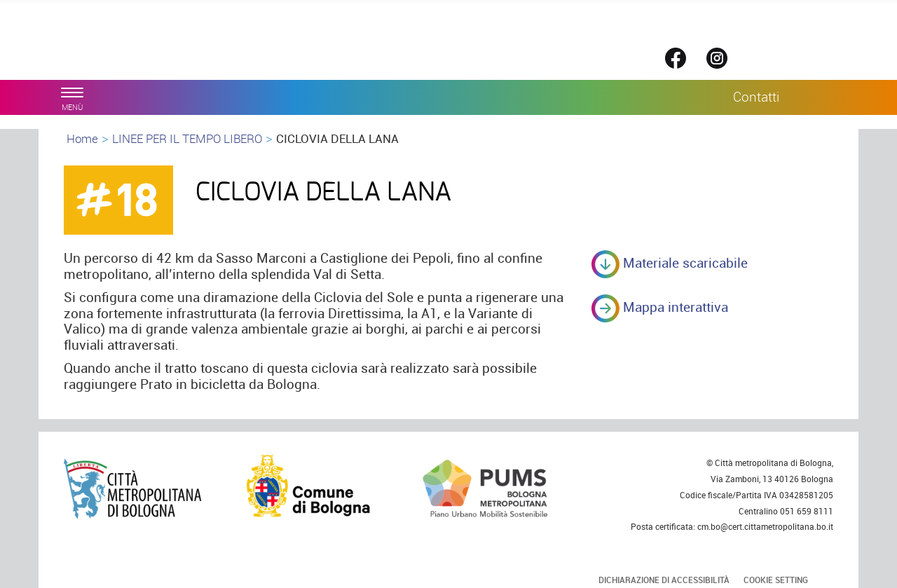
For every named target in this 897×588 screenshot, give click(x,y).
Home (82, 138)
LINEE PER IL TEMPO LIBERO (187, 138)
